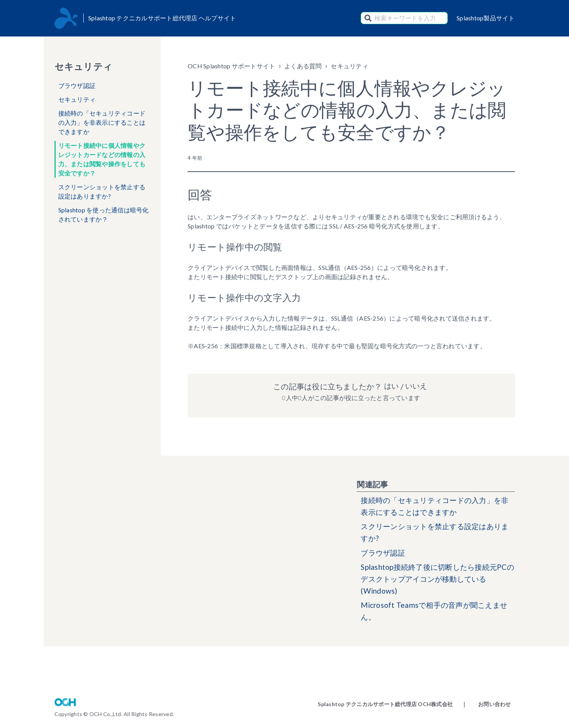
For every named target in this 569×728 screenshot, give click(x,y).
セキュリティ (77, 99)
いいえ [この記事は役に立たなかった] (417, 386)
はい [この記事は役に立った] (391, 386)
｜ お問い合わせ (486, 704)
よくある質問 (303, 66)
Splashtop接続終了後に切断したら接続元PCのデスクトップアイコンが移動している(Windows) (436, 582)
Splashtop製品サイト (486, 18)
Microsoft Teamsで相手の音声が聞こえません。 (437, 616)
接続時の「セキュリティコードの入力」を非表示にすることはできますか (102, 122)
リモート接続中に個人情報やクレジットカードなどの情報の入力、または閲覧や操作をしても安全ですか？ (102, 159)
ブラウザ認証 (77, 85)
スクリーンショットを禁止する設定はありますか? (102, 191)
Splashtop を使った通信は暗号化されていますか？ (104, 214)
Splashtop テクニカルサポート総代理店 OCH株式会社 (385, 704)
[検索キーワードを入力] (404, 18)
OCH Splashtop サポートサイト (231, 66)
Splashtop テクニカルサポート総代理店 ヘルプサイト (162, 18)
